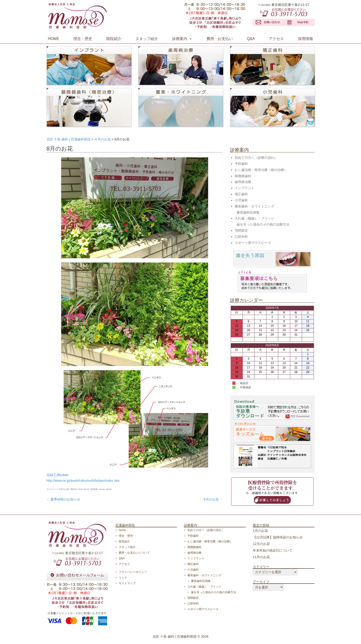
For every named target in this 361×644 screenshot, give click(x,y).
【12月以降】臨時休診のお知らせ (278, 537)
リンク (123, 578)
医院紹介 (114, 39)
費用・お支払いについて (134, 553)
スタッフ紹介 (147, 39)
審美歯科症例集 (248, 212)
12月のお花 (261, 544)
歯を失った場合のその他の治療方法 (263, 224)
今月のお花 (64, 489)
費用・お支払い (220, 39)
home (122, 530)
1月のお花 (260, 531)
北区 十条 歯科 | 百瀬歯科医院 (175, 636)
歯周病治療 (243, 182)
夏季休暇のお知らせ (63, 499)
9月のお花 (213, 499)
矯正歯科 (241, 194)
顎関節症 (241, 231)
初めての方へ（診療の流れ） (256, 158)
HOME (54, 39)
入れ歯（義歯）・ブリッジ (254, 218)
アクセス (276, 39)
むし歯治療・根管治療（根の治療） (261, 170)
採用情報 (305, 39)
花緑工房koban (58, 475)
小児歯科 (241, 200)
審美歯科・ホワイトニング (254, 206)
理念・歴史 (83, 39)
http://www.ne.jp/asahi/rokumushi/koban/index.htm (83, 481)
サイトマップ (127, 583)
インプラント (245, 188)
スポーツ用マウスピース (253, 243)
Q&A (251, 39)
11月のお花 (261, 557)
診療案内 (180, 39)
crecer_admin (105, 489)
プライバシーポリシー (133, 572)
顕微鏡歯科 (243, 176)
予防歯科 (241, 164)
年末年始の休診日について (273, 550)
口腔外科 (241, 237)
